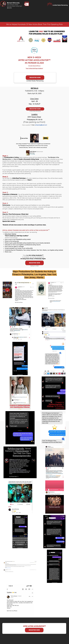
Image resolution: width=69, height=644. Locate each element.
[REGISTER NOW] (35, 78)
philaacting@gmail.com (41, 125)
